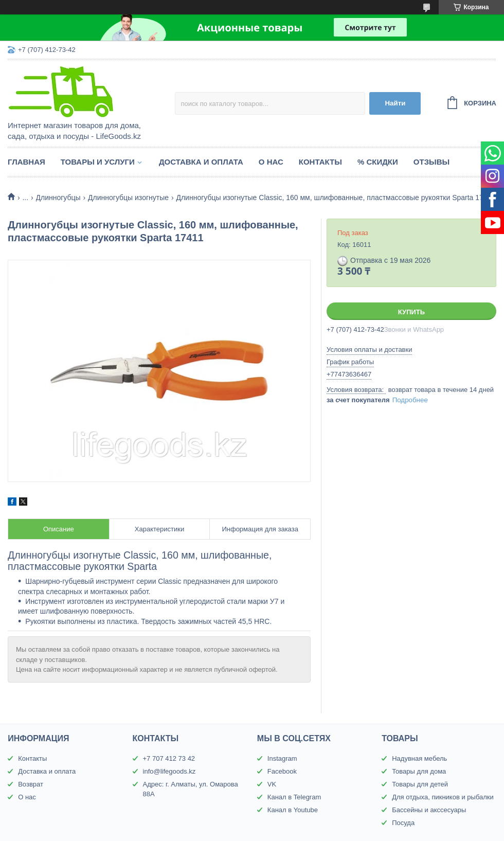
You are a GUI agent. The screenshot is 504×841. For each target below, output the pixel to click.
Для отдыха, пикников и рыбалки (443, 797)
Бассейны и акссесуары (429, 810)
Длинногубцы (58, 198)
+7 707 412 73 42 (169, 758)
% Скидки (378, 162)
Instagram (282, 758)
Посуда (403, 823)
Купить (411, 312)
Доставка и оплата (201, 162)
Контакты (320, 162)
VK (272, 784)
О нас (271, 162)
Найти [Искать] (395, 103)
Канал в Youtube (293, 810)
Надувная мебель (419, 758)
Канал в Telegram (294, 797)
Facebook (282, 771)
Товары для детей (420, 784)
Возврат (31, 784)
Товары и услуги (98, 162)
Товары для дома (419, 771)
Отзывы (431, 162)
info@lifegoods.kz (169, 771)
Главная (26, 162)
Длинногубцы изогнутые (128, 198)
